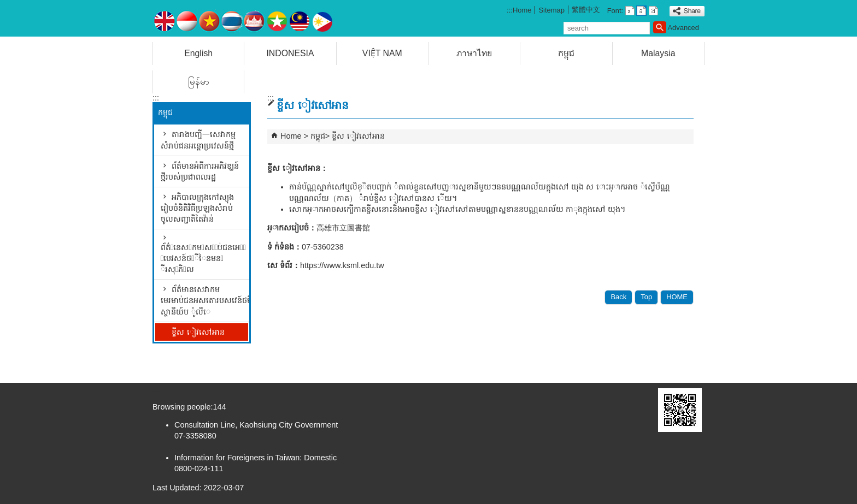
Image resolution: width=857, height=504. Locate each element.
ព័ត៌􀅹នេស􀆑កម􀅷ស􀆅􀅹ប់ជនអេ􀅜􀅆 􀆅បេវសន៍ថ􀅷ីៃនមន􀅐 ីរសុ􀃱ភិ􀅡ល (203, 258)
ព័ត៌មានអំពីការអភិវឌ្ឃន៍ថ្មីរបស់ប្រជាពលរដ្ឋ (200, 171)
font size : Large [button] (653, 11)
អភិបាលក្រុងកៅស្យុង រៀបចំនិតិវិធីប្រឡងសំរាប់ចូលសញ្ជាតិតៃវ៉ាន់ (197, 208)
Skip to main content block (6, 6)
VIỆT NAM (382, 53)
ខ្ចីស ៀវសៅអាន (198, 332)
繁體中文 (586, 10)
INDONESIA (290, 53)
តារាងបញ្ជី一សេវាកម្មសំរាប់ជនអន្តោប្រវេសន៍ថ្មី (198, 140)
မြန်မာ (199, 82)
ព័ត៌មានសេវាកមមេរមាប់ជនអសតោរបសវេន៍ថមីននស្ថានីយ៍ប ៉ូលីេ (204, 300)
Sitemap (551, 10)
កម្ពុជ (566, 53)
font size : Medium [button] (641, 11)
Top (646, 297)
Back (618, 297)
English (198, 53)
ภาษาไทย (474, 53)
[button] (660, 27)
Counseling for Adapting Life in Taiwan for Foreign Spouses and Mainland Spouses (245, 18)
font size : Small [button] (630, 11)
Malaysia (658, 53)
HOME (677, 297)
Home (522, 10)
